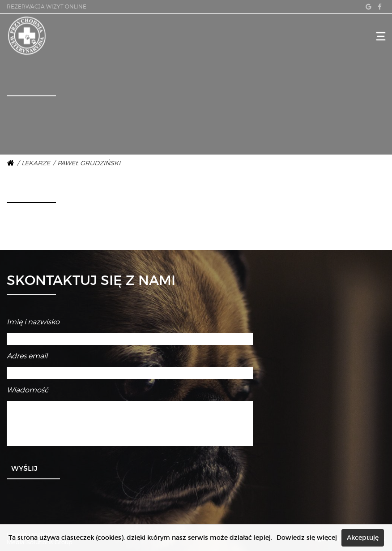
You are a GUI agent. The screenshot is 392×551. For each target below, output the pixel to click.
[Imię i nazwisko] (130, 339)
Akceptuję (363, 538)
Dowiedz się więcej (307, 538)
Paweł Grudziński (89, 163)
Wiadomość (28, 390)
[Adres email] (130, 373)
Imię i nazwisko (33, 322)
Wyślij (24, 468)
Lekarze (36, 163)
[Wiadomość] (130, 423)
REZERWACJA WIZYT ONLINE (47, 6)
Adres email (27, 356)
